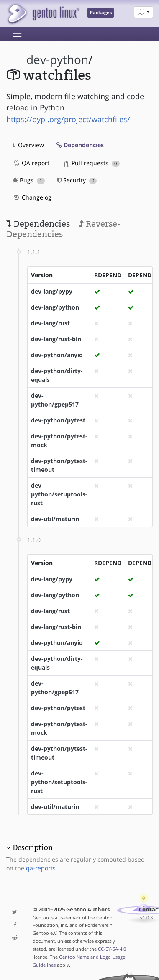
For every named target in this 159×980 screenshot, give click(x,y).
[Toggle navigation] (17, 34)
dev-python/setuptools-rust (59, 494)
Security (77, 180)
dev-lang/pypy (52, 291)
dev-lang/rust (50, 323)
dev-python (57, 60)
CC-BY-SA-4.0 (112, 949)
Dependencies (80, 145)
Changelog (32, 197)
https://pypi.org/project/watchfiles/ (68, 119)
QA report (31, 163)
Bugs (29, 180)
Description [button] (33, 847)
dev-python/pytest (58, 420)
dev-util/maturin (55, 519)
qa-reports (41, 868)
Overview (28, 145)
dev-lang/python (55, 307)
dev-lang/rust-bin (56, 339)
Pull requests (92, 163)
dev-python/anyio (57, 355)
